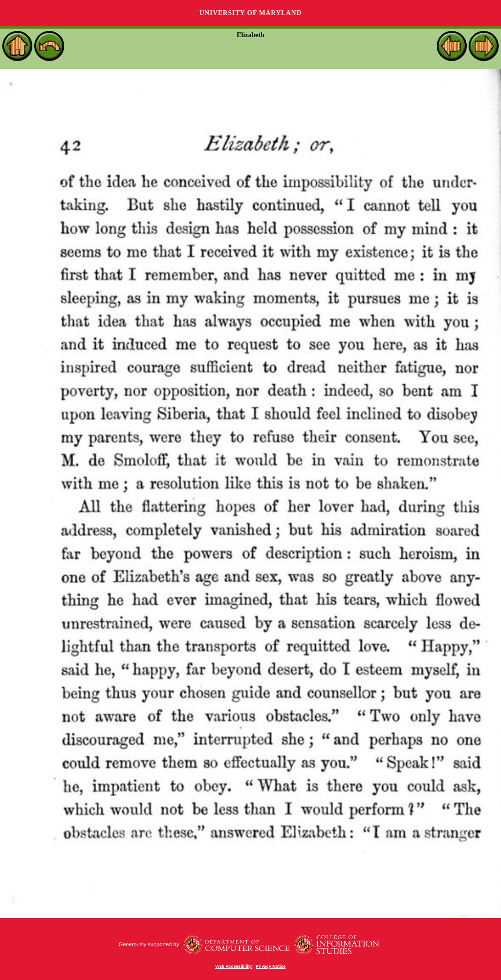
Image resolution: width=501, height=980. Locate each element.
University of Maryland (250, 13)
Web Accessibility (234, 966)
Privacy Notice (271, 966)
